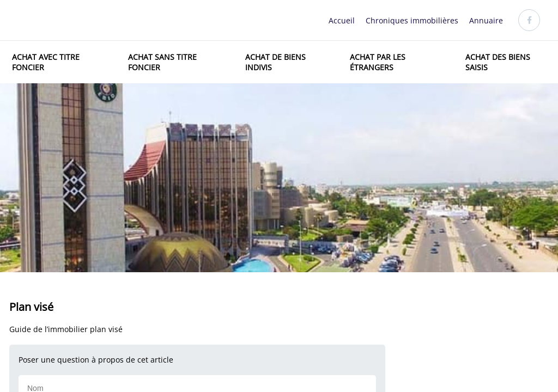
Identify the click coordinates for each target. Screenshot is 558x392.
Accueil (342, 20)
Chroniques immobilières (412, 20)
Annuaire (486, 20)
